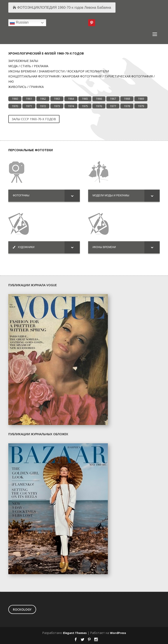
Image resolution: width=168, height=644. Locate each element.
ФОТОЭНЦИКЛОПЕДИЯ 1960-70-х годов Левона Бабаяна (64, 8)
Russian (19, 23)
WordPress (118, 633)
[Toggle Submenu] (72, 196)
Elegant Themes (75, 633)
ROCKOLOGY (22, 609)
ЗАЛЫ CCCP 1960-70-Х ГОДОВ (34, 119)
